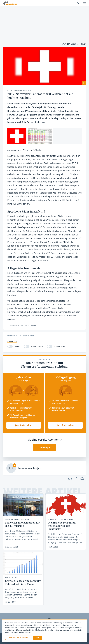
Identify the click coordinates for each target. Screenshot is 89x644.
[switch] (10, 346)
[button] (38, 638)
